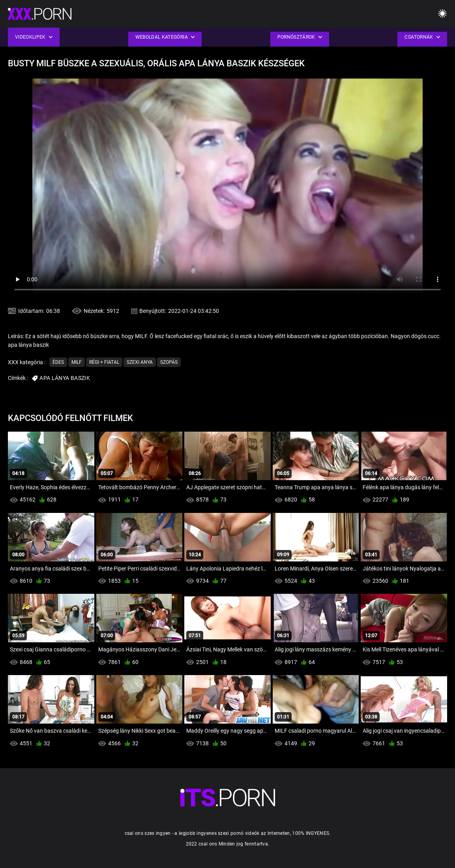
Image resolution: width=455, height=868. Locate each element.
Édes (58, 362)
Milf (77, 362)
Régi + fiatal (104, 362)
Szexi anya (140, 362)
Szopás (169, 362)
